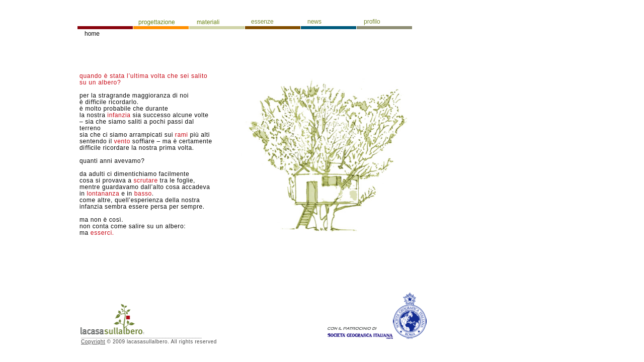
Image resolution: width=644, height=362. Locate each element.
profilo (372, 22)
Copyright (93, 342)
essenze (262, 22)
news (314, 22)
